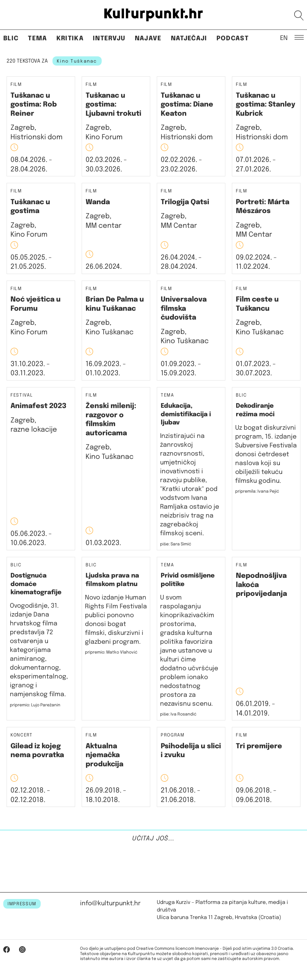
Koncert (22, 735)
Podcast (233, 39)
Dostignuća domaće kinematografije (36, 584)
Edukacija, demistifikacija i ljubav (186, 414)
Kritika (70, 39)
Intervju (109, 39)
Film (16, 85)
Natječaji (189, 39)
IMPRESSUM (22, 904)
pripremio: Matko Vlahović (111, 652)
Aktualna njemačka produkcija (104, 755)
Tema (37, 39)
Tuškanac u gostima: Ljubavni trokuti (113, 105)
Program (173, 735)
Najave (148, 39)
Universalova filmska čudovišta (184, 309)
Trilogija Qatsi (185, 202)
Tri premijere (259, 746)
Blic (11, 39)
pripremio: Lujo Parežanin (35, 705)
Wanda (98, 202)
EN (284, 38)
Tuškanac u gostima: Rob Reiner (34, 105)
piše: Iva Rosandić (178, 714)
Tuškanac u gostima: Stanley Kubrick (266, 105)
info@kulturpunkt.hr (110, 903)
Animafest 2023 (39, 406)
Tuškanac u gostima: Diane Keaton (187, 105)
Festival (22, 395)
